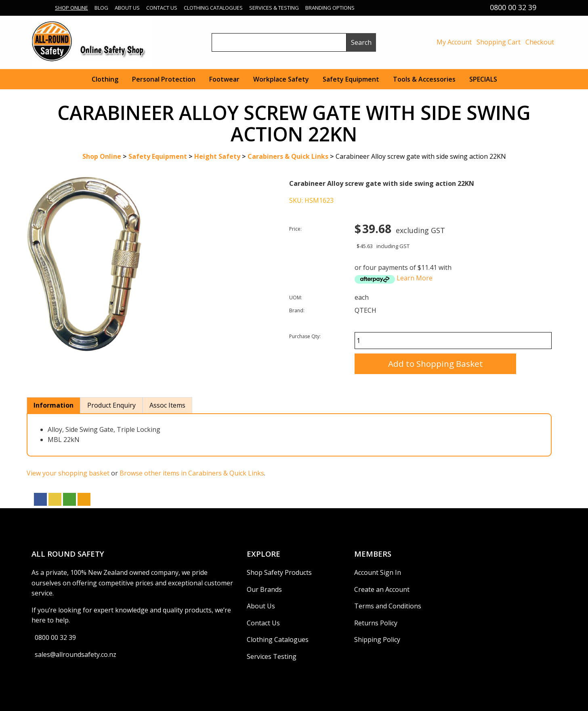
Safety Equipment (351, 79)
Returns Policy (376, 623)
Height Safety (217, 156)
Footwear (224, 79)
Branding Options (330, 8)
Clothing (105, 79)
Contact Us (162, 8)
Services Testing (272, 656)
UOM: (296, 298)
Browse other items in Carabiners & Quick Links (192, 473)
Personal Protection (164, 79)
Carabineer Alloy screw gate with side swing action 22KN (421, 156)
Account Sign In (378, 572)
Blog (101, 8)
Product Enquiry (111, 405)
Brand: (297, 310)
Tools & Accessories (424, 79)
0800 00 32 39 (55, 637)
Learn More (415, 278)
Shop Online (71, 8)
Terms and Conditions (388, 606)
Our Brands (264, 589)
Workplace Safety (281, 79)
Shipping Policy (377, 639)
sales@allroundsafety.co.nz (76, 654)
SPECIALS (483, 79)
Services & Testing (274, 8)
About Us (127, 8)
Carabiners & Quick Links (288, 156)
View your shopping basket (68, 473)
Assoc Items (167, 405)
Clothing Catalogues (213, 8)
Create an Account (382, 589)
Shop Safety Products (279, 572)
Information (54, 405)
